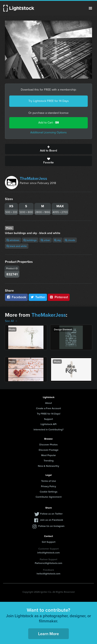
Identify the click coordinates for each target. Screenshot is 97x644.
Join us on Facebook (51, 520)
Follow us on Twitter (51, 514)
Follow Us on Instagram (51, 526)
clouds (70, 240)
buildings (30, 240)
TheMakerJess (33, 178)
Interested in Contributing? (49, 429)
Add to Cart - (49, 123)
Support (48, 419)
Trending (49, 461)
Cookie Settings (49, 492)
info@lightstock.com (48, 553)
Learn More (48, 634)
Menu (90, 8)
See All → (11, 321)
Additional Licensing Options (48, 132)
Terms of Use (49, 481)
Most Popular (48, 455)
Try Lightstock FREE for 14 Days (49, 101)
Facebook (16, 297)
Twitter (38, 297)
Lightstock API (48, 424)
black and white (17, 246)
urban (45, 240)
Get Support (49, 542)
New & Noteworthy (48, 466)
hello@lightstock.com (48, 574)
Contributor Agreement (49, 497)
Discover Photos (48, 444)
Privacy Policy (48, 486)
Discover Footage (49, 450)
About (48, 403)
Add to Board (48, 149)
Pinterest (59, 297)
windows (13, 240)
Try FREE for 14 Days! (49, 414)
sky (57, 240)
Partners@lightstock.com (48, 563)
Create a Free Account (48, 408)
